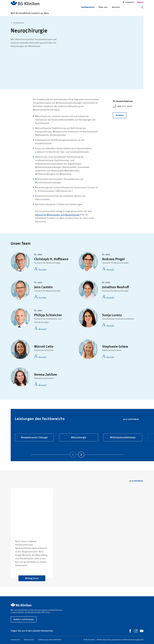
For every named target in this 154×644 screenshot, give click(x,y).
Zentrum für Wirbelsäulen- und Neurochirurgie (58, 215)
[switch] (142, 7)
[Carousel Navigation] (77, 452)
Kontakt (40, 269)
